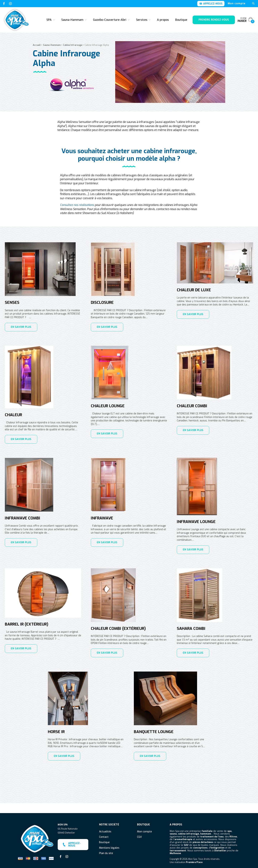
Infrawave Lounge (196, 522)
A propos (163, 20)
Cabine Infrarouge (73, 49)
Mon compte (237, 4)
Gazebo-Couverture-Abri (110, 20)
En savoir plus (21, 327)
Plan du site (106, 843)
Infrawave (102, 518)
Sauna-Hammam (72, 20)
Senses (12, 303)
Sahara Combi (191, 628)
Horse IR (56, 732)
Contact (104, 827)
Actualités (105, 822)
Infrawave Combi (22, 518)
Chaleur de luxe (194, 290)
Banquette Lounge (154, 732)
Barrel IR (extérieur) (27, 624)
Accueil (37, 49)
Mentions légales (109, 838)
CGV (139, 827)
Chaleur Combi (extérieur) (118, 628)
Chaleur (13, 415)
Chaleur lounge (108, 406)
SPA (49, 20)
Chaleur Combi (192, 406)
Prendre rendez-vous (214, 20)
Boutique (181, 20)
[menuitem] (237, 4)
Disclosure (102, 303)
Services (142, 20)
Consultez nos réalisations (77, 205)
